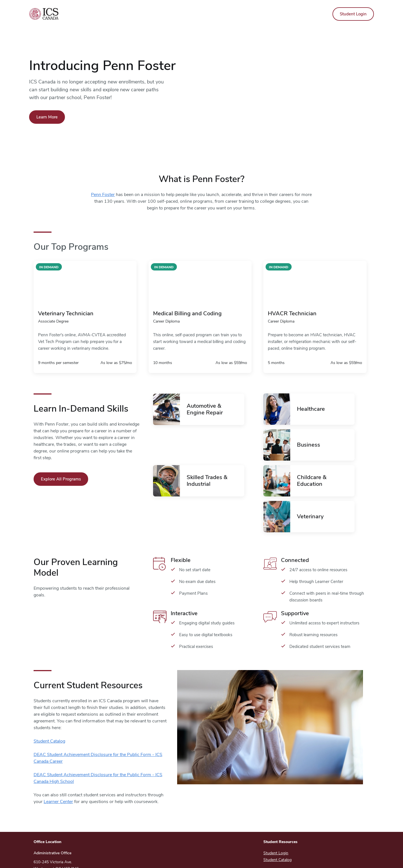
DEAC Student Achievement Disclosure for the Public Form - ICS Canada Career (98, 722)
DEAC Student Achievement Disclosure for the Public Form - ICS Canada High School (98, 742)
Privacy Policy (268, 858)
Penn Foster (103, 195)
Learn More (47, 117)
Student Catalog (49, 705)
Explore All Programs (61, 479)
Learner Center (58, 766)
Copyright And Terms (225, 858)
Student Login (353, 14)
